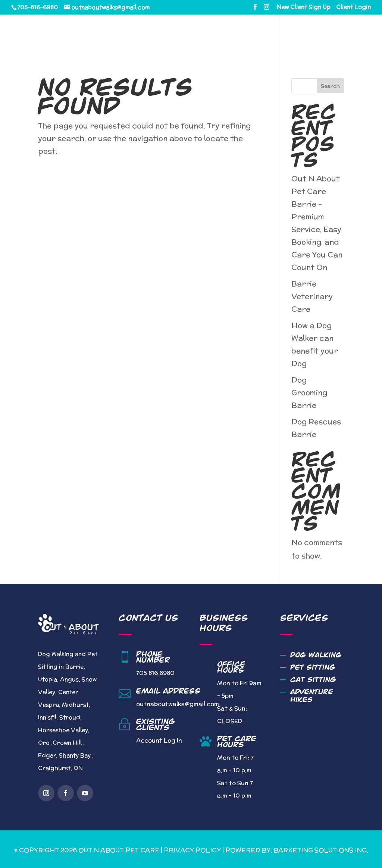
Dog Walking (316, 655)
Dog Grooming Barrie (309, 392)
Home (137, 37)
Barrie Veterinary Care (312, 296)
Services (218, 37)
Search (330, 86)
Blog (328, 37)
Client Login (353, 7)
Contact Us (147, 61)
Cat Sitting (313, 680)
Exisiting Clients (156, 725)
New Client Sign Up (304, 7)
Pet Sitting (313, 667)
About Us (175, 37)
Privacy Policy (192, 850)
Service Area (277, 37)
